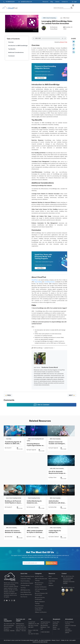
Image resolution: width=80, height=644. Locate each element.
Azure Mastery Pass (26, 592)
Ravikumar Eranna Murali (50, 367)
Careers (57, 2)
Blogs (50, 576)
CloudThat (34, 280)
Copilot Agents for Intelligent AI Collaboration (55, 532)
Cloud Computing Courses (27, 576)
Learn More (40, 268)
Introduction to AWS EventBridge (18, 46)
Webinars (51, 585)
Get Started (41, 78)
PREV (8, 395)
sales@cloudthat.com (69, 587)
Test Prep (23, 588)
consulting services (50, 282)
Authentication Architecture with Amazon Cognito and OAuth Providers (57, 504)
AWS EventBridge (38, 348)
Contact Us (65, 2)
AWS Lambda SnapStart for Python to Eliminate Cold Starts (35, 532)
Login (74, 2)
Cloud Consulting (25, 581)
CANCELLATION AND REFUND (40, 642)
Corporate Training (26, 579)
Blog (52, 2)
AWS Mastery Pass (25, 590)
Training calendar (25, 585)
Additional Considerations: (16, 52)
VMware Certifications (41, 612)
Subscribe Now (52, 563)
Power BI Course (39, 606)
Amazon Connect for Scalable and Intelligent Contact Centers (57, 444)
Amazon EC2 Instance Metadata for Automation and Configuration (13, 532)
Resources (45, 2)
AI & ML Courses (39, 576)
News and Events (53, 579)
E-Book (51, 583)
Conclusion (11, 56)
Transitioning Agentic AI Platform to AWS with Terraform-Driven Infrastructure (13, 445)
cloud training (38, 282)
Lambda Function (49, 348)
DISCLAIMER (72, 640)
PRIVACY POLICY (56, 640)
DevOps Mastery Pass (26, 595)
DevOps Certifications (41, 587)
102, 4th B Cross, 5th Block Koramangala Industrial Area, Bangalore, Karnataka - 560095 (69, 580)
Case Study (52, 581)
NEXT (72, 395)
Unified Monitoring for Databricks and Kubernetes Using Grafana (36, 503)
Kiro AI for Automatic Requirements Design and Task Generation (57, 473)
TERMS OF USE (65, 640)
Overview (11, 42)
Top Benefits (12, 49)
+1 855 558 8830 (45, 632)
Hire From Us (24, 597)
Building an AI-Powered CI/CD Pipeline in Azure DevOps (13, 503)
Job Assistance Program (27, 583)
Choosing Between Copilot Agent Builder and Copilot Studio (36, 446)
